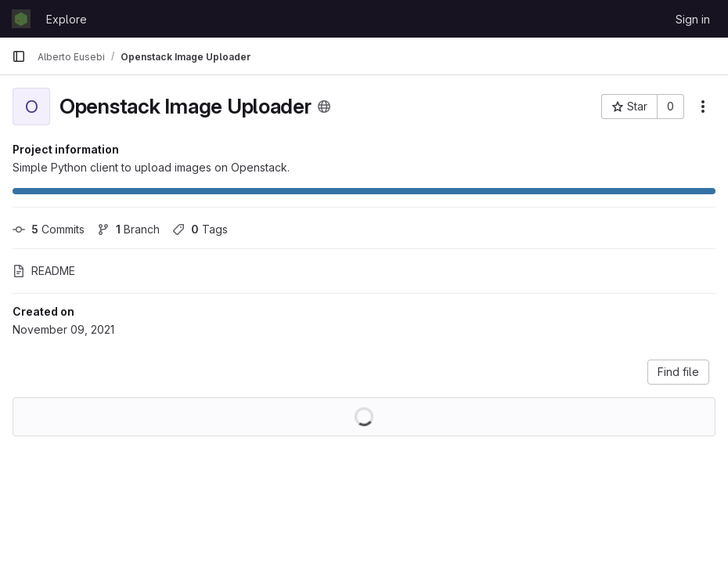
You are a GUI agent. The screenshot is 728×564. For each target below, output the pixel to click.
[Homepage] (21, 19)
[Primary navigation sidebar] (19, 56)
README (44, 271)
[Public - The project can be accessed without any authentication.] (324, 107)
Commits (49, 229)
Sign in (693, 19)
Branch (128, 229)
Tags (200, 229)
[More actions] (703, 107)
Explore (67, 19)
